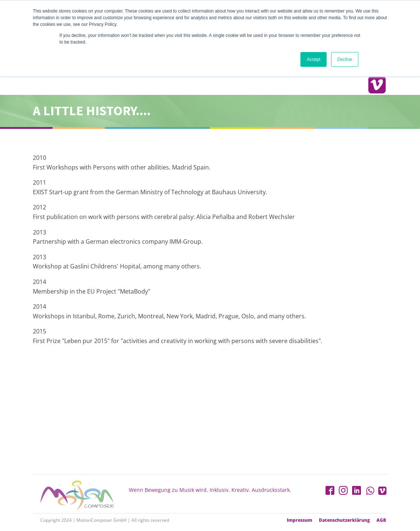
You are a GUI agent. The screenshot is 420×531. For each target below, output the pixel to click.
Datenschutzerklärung (344, 520)
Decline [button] (345, 59)
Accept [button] (314, 59)
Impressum (299, 520)
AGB (381, 520)
